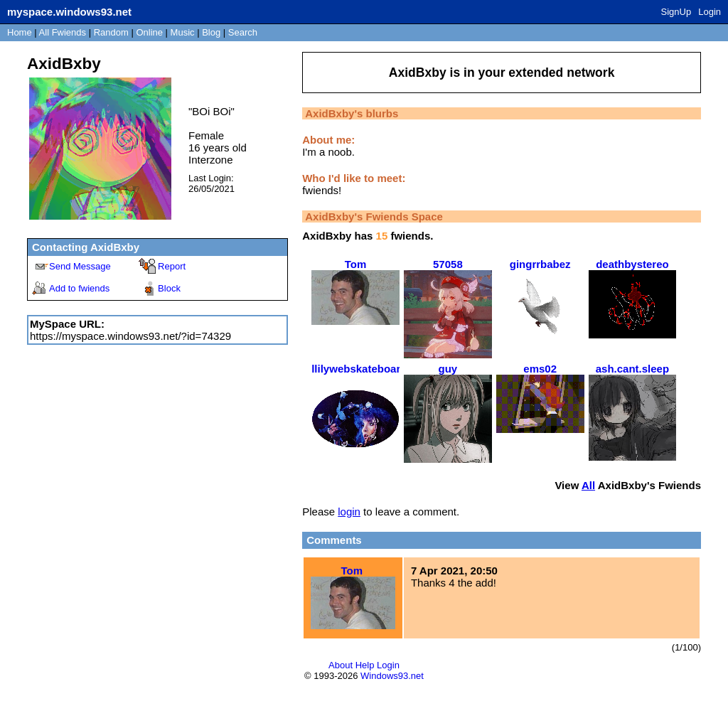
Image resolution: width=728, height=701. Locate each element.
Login (710, 12)
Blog (211, 32)
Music (183, 32)
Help (365, 665)
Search (243, 32)
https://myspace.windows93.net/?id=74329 (130, 336)
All (63, 32)
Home (20, 32)
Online (149, 32)
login (349, 512)
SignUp (676, 12)
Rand (111, 32)
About (341, 665)
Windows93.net (392, 676)
